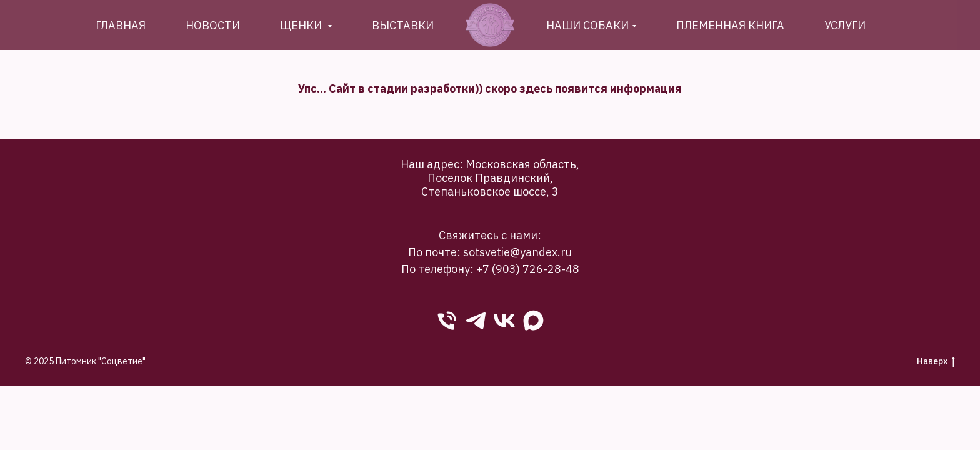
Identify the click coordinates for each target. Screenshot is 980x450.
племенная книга (730, 25)
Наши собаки (587, 25)
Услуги (845, 25)
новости (213, 25)
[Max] (533, 321)
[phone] (447, 321)
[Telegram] (476, 321)
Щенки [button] (302, 25)
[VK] (504, 321)
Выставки (403, 25)
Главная (121, 25)
